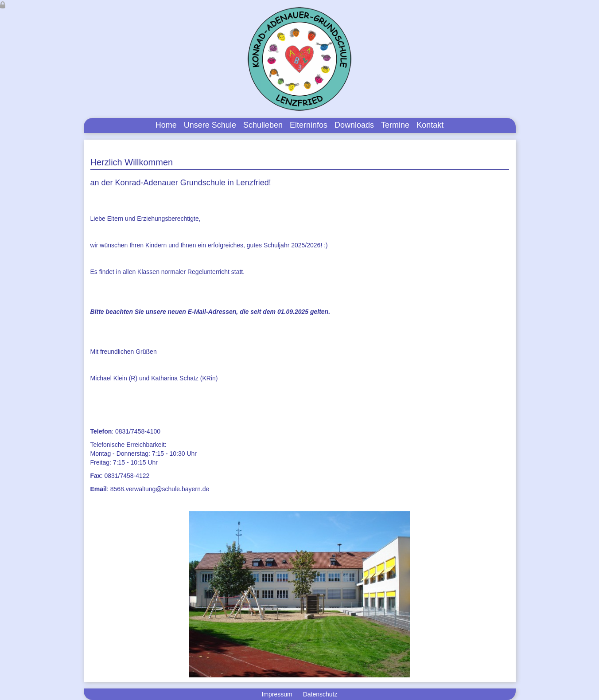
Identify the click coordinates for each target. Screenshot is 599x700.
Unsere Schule (210, 125)
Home (166, 125)
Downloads (354, 125)
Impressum (277, 694)
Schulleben (263, 125)
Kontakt (430, 125)
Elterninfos (309, 125)
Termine (395, 125)
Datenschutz (320, 694)
